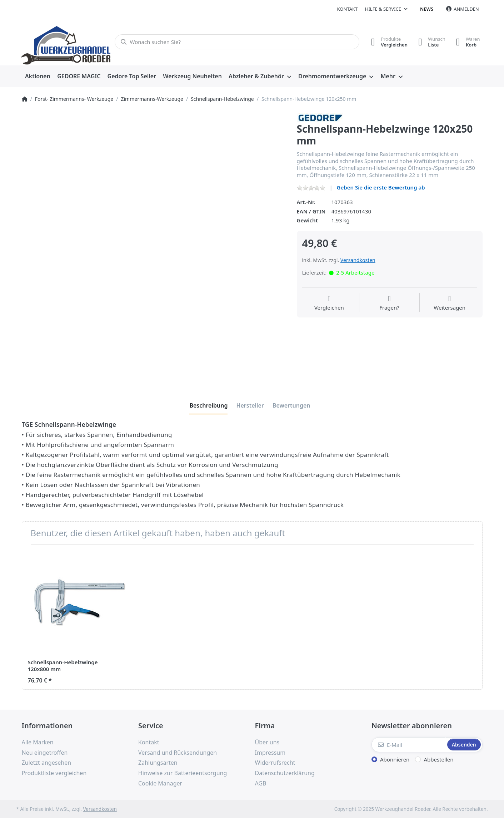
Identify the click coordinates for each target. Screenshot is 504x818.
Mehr (388, 76)
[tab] (208, 405)
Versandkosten (358, 260)
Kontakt (348, 9)
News (427, 9)
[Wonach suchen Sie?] (237, 42)
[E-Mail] (409, 745)
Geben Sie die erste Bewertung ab (381, 187)
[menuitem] (38, 77)
